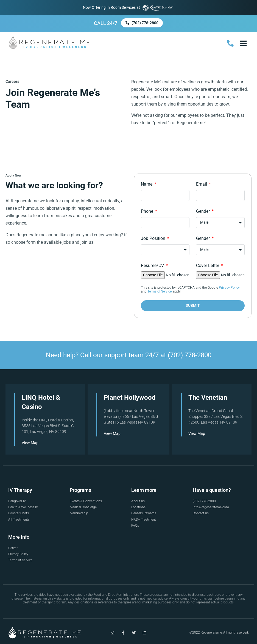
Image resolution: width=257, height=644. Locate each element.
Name (147, 184)
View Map (30, 442)
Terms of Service (160, 291)
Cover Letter (208, 266)
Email (202, 184)
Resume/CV (153, 266)
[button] (243, 44)
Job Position (154, 238)
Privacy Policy (229, 288)
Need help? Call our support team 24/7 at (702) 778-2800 (129, 355)
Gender (203, 211)
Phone (148, 211)
